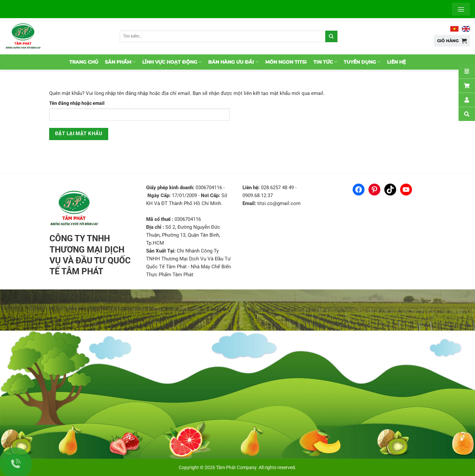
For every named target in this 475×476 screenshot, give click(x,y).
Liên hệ (396, 62)
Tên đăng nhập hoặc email (77, 103)
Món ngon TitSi (286, 62)
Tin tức (325, 62)
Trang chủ (84, 62)
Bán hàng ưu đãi (233, 62)
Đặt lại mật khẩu (79, 134)
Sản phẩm (120, 62)
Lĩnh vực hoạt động (172, 62)
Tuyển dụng (362, 62)
